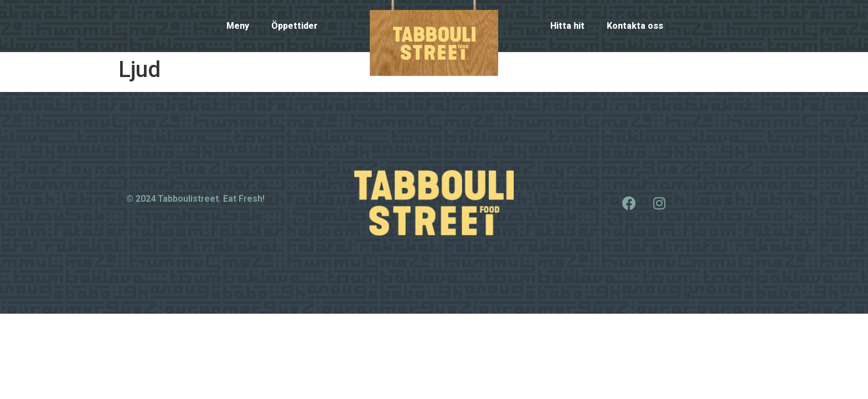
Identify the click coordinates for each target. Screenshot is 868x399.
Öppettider (294, 26)
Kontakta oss (635, 26)
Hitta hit (567, 26)
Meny (238, 26)
